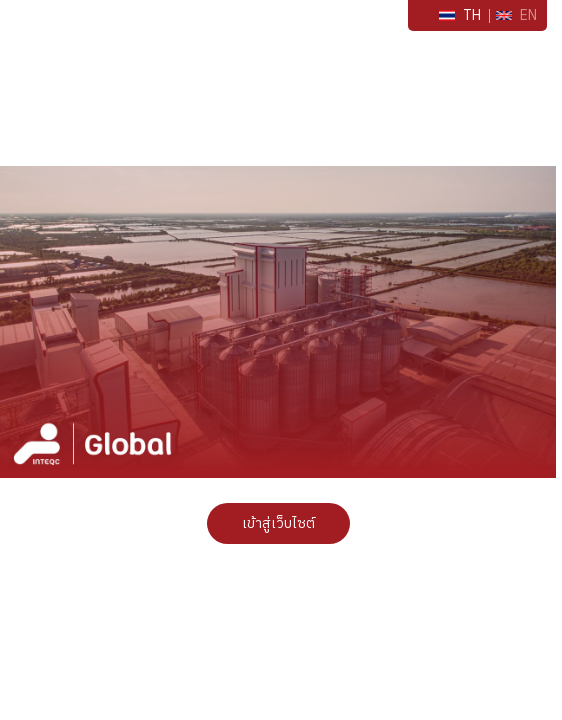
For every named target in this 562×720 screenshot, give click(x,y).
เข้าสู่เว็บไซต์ (278, 523)
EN (516, 15)
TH (460, 15)
